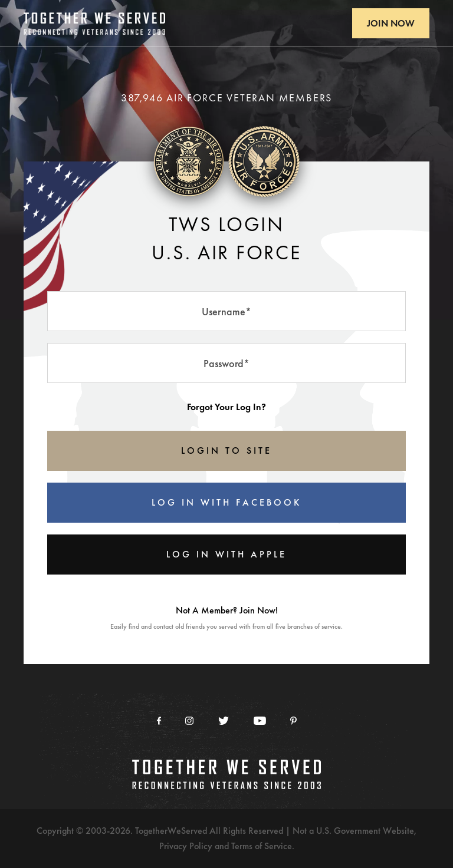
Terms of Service (262, 846)
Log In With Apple (226, 554)
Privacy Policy (186, 846)
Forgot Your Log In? (226, 407)
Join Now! (259, 610)
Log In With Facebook (226, 502)
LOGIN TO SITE (226, 450)
